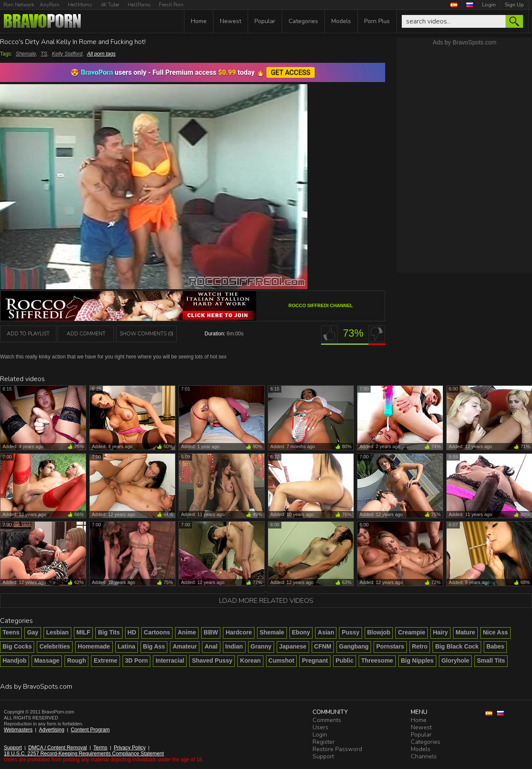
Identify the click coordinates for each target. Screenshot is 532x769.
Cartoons (157, 632)
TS (44, 54)
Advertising (51, 730)
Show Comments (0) (146, 334)
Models (341, 21)
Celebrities (55, 646)
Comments (327, 720)
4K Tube (110, 5)
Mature (465, 632)
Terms (101, 748)
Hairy (440, 632)
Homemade (94, 646)
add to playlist (28, 334)
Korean (250, 660)
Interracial (170, 660)
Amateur (185, 646)
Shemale (26, 54)
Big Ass (154, 646)
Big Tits (109, 632)
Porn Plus (377, 21)
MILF (83, 632)
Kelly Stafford (67, 54)
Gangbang (354, 646)
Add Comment (86, 334)
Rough (76, 660)
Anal (211, 646)
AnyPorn (50, 5)
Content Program (90, 730)
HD (132, 632)
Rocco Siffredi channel (321, 305)
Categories (303, 21)
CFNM (323, 646)
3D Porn (137, 660)
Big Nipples (417, 660)
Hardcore (238, 632)
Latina (127, 646)
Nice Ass (495, 632)
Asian (326, 632)
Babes (495, 646)
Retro (420, 646)
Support (13, 748)
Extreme (105, 660)
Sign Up (514, 5)
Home (199, 21)
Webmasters (18, 730)
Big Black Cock (457, 646)
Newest (231, 21)
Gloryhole (455, 660)
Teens (11, 632)
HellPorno (139, 5)
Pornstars (390, 646)
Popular (265, 21)
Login (489, 5)
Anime (187, 632)
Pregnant (315, 660)
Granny (261, 646)
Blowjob (379, 632)
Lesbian (57, 632)
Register (324, 742)
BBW (211, 632)
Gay (32, 632)
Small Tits (491, 660)
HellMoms (80, 5)
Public (345, 660)
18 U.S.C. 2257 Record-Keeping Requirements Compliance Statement (84, 754)
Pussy (350, 632)
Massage (47, 660)
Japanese (293, 646)
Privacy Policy (130, 748)
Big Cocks (17, 646)
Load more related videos (266, 601)
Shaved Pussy (212, 660)
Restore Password (337, 749)
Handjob (15, 660)
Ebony (301, 632)
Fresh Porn (171, 5)
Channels (424, 756)
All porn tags (101, 54)
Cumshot (282, 660)
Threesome (377, 660)
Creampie (412, 632)
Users (320, 727)
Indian (234, 646)
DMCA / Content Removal (57, 748)
